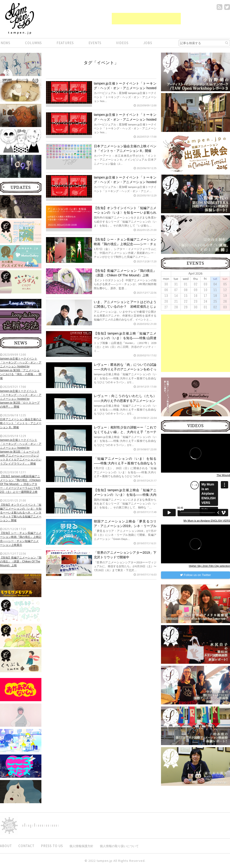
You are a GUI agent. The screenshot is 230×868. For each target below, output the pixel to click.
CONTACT (26, 846)
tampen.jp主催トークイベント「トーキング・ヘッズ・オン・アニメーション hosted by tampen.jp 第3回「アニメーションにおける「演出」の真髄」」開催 (21, 369)
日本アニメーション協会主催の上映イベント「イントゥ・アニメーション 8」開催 (21, 423)
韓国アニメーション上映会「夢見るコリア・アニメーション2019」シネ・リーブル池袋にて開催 (125, 526)
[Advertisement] (146, 19)
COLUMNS (33, 43)
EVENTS (95, 43)
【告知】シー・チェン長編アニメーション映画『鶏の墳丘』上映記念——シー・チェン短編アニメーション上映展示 (21, 539)
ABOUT (6, 846)
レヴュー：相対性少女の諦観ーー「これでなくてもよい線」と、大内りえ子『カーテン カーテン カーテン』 (125, 432)
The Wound (223, 475)
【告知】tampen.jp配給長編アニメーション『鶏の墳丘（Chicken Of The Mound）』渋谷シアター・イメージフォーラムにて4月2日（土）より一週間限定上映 (20, 484)
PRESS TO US (52, 846)
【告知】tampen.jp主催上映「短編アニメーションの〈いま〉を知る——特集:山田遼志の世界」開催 (125, 338)
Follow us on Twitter (195, 575)
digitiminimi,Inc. (40, 825)
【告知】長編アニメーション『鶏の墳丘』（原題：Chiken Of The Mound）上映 (21, 562)
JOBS (148, 43)
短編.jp (20, 19)
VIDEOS (122, 43)
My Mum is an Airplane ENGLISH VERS (207, 521)
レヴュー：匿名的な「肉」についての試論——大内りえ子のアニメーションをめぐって (125, 369)
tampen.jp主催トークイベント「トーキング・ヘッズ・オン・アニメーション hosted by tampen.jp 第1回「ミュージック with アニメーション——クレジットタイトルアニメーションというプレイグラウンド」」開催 (21, 452)
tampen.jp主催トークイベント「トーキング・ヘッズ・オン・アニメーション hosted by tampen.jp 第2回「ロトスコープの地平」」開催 (21, 399)
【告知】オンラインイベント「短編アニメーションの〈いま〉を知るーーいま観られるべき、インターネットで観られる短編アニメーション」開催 (21, 513)
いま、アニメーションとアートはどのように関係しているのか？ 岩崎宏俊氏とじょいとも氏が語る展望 (125, 306)
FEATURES (65, 43)
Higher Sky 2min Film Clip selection (209, 566)
